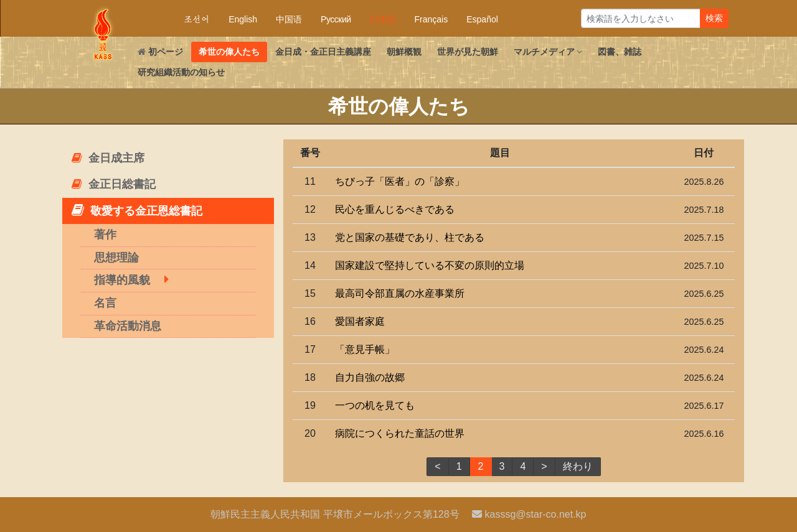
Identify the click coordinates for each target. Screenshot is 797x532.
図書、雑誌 (620, 52)
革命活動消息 (128, 326)
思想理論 (116, 258)
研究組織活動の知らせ (181, 72)
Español (482, 19)
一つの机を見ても (375, 405)
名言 (105, 303)
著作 (105, 235)
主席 (108, 158)
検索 (714, 18)
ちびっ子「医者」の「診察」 (400, 181)
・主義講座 (323, 52)
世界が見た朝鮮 (468, 52)
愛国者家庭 (360, 321)
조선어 (197, 19)
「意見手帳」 (365, 349)
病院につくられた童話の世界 (400, 433)
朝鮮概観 (404, 52)
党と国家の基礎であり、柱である (410, 237)
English (243, 19)
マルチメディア (548, 52)
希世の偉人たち (229, 52)
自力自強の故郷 (370, 377)
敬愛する (137, 210)
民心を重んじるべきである (395, 209)
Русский (336, 19)
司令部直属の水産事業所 (400, 293)
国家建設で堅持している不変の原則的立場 (430, 265)
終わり (578, 466)
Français (432, 19)
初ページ (160, 52)
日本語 (383, 19)
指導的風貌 (122, 280)
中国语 (289, 19)
